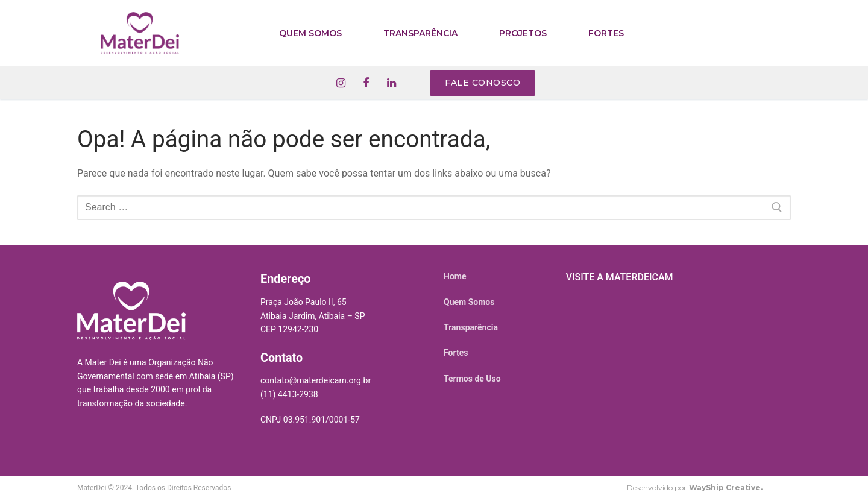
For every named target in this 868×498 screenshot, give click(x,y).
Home (455, 276)
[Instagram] (341, 83)
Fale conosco (483, 83)
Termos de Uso (472, 379)
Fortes (456, 353)
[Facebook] (366, 83)
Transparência (471, 327)
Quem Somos (469, 302)
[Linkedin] (391, 83)
